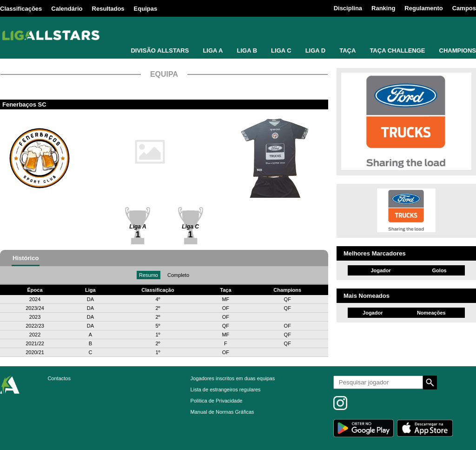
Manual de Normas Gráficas (222, 412)
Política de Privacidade (217, 401)
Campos (464, 8)
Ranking (383, 8)
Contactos (59, 378)
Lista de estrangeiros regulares (226, 390)
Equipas (146, 9)
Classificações (21, 9)
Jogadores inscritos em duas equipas (233, 378)
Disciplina (348, 8)
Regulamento (423, 8)
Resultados (108, 9)
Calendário (67, 9)
